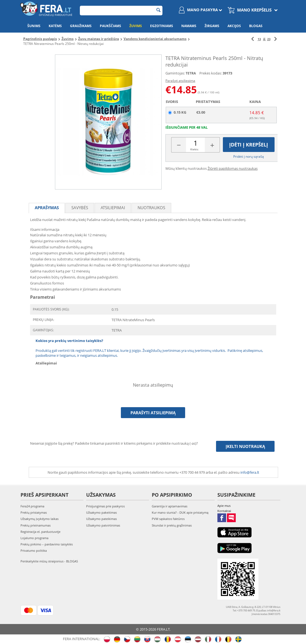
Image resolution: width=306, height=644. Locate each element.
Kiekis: (195, 149)
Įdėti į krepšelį (249, 145)
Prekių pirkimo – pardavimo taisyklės (47, 544)
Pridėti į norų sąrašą (249, 156)
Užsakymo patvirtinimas (103, 525)
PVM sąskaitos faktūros (168, 519)
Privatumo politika (34, 550)
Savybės (80, 208)
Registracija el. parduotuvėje (40, 532)
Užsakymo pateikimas (101, 519)
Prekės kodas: (211, 73)
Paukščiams (110, 26)
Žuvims (136, 26)
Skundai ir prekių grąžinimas (172, 525)
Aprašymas (47, 208)
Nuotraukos (151, 208)
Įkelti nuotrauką (245, 446)
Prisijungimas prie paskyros (105, 506)
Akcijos (234, 26)
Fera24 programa (32, 506)
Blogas (256, 26)
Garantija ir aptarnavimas (170, 506)
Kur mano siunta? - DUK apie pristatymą (180, 512)
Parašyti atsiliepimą (180, 81)
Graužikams (81, 26)
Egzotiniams (162, 26)
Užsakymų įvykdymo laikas (40, 519)
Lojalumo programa (34, 538)
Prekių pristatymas (34, 512)
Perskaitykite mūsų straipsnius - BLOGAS (49, 561)
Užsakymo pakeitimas (101, 512)
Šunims (34, 26)
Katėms (55, 26)
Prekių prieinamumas (36, 525)
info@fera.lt (250, 472)
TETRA (191, 73)
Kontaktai (224, 511)
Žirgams (212, 26)
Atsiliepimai (113, 208)
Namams (189, 26)
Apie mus (224, 506)
